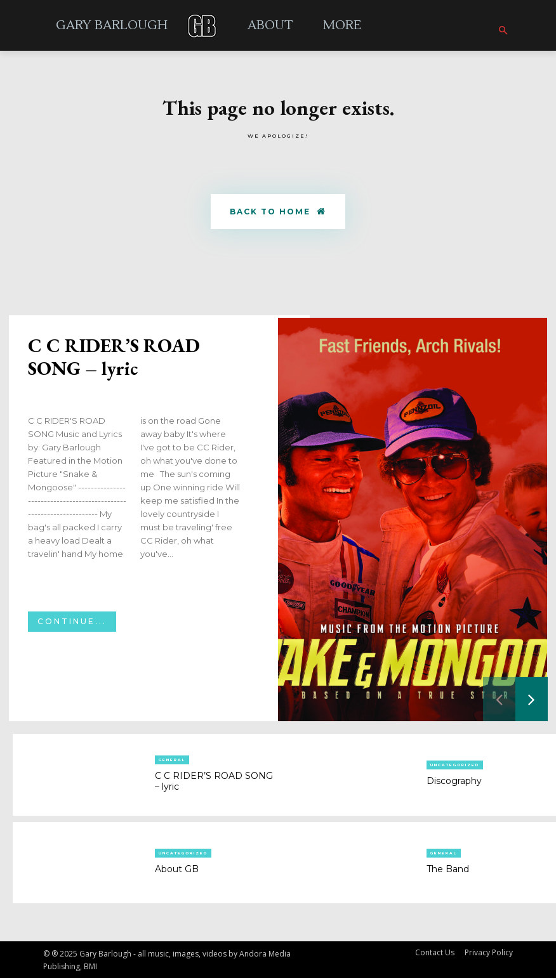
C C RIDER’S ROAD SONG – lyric (114, 359)
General (172, 762)
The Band (448, 870)
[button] (503, 31)
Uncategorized (455, 767)
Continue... (72, 623)
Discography (454, 783)
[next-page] (532, 701)
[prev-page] (499, 701)
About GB (177, 870)
